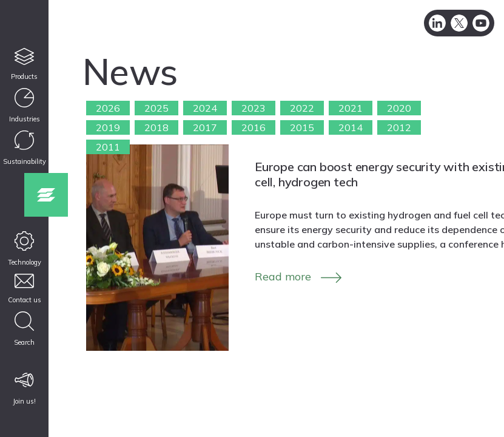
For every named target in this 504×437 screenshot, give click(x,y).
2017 (205, 127)
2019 (108, 127)
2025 (156, 108)
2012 (399, 127)
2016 (254, 127)
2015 (302, 127)
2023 (254, 108)
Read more (283, 276)
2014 (351, 127)
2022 (302, 108)
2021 (351, 108)
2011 (108, 147)
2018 (156, 127)
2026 (108, 108)
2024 (205, 108)
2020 (399, 108)
